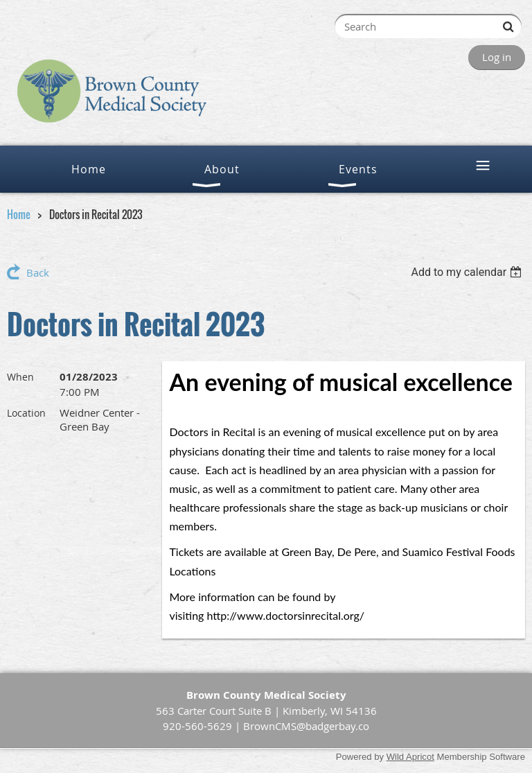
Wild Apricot (410, 757)
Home (19, 214)
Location (26, 413)
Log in (497, 57)
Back (38, 272)
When (20, 377)
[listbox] (468, 272)
